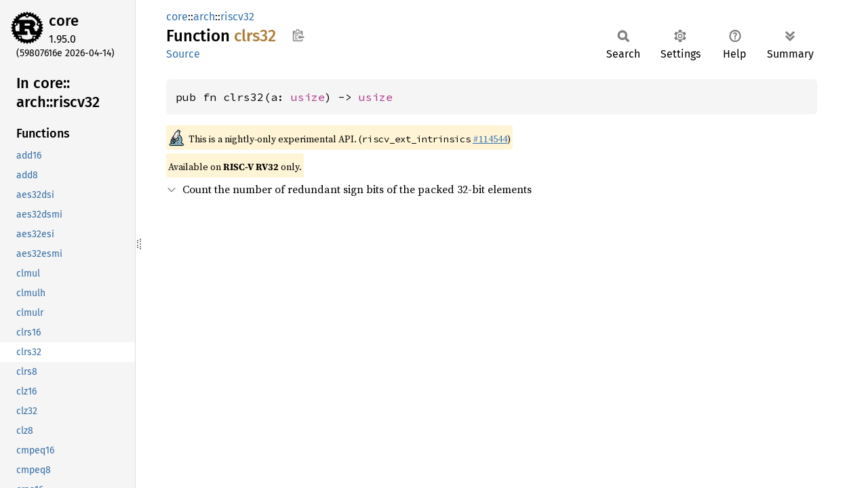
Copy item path (298, 35)
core (64, 21)
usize (308, 97)
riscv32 (237, 17)
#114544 (490, 139)
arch (204, 17)
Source (183, 54)
